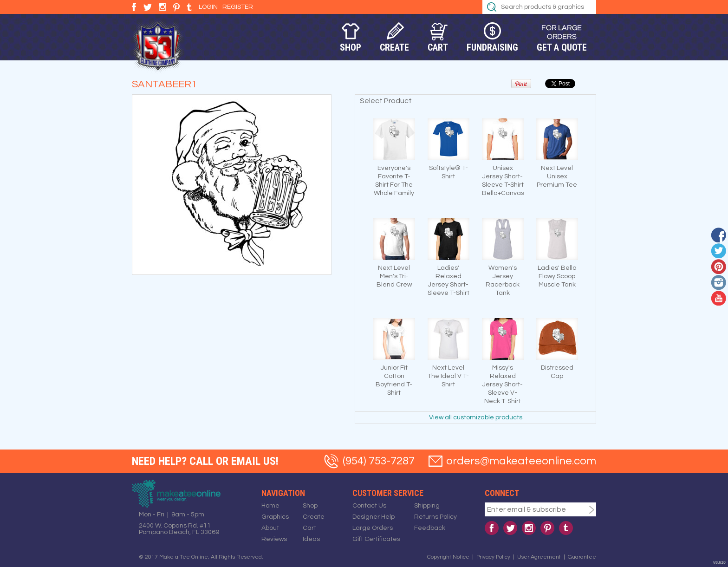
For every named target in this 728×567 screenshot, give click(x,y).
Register (238, 7)
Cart (438, 47)
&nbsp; (394, 139)
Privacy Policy (493, 557)
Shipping (427, 506)
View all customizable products (476, 417)
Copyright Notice (448, 557)
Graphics (275, 517)
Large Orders (373, 528)
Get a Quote (562, 47)
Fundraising (492, 47)
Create (394, 47)
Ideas (311, 539)
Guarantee (582, 557)
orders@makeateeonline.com (521, 461)
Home (270, 506)
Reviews (274, 539)
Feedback (430, 528)
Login (208, 7)
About (270, 528)
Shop (351, 47)
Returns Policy (435, 517)
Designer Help (374, 517)
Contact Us (369, 506)
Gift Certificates (376, 539)
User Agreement (539, 557)
